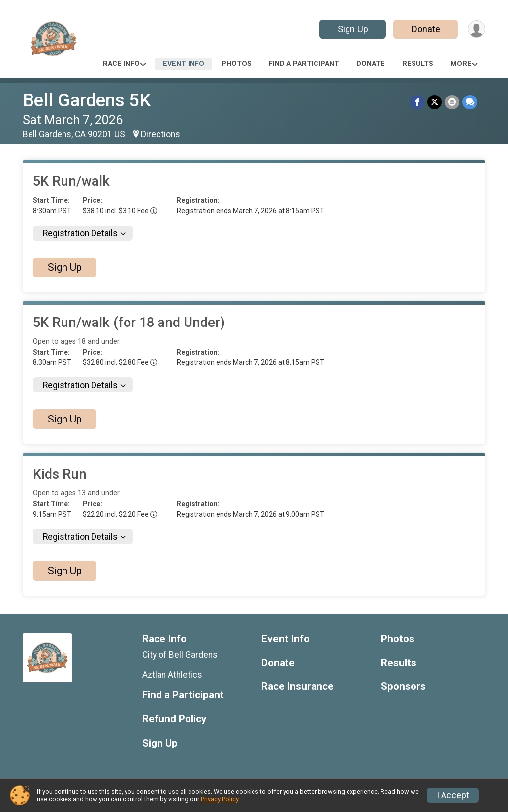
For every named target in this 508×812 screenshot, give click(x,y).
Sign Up (352, 29)
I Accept (453, 795)
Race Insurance (298, 687)
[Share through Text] (470, 102)
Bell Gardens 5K (87, 100)
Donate (425, 29)
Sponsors (403, 687)
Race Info (121, 64)
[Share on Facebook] (418, 102)
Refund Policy (174, 719)
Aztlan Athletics (172, 675)
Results (418, 64)
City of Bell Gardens (180, 655)
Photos (237, 64)
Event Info (184, 64)
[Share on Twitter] (435, 102)
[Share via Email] (452, 102)
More (461, 64)
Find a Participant (304, 64)
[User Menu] (476, 29)
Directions (160, 134)
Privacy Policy (220, 799)
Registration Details (80, 233)
